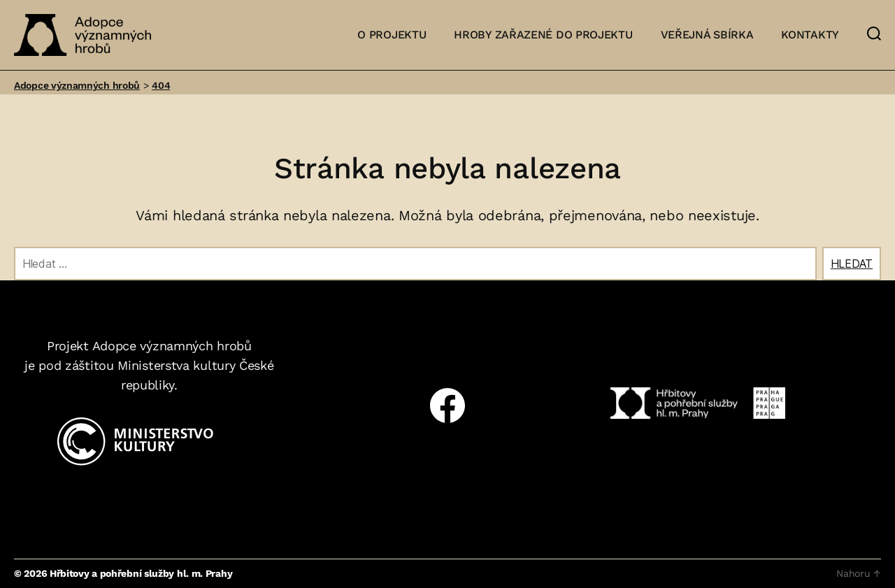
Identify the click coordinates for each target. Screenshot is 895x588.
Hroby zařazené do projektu (543, 35)
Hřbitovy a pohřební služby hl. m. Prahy (141, 573)
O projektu (392, 35)
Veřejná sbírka (707, 35)
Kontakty (810, 35)
